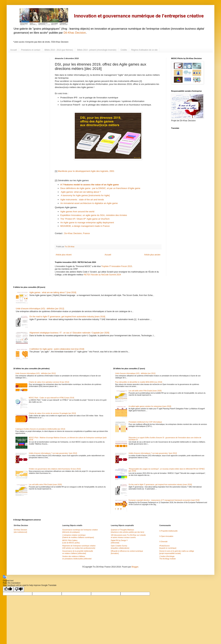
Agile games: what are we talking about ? (81, 192)
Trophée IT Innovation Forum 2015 (117, 266)
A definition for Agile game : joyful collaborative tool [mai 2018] (57, 349)
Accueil (14, 50)
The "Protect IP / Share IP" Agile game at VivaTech (85, 219)
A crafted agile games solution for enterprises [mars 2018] (150, 406)
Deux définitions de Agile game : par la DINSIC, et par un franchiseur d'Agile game (101, 188)
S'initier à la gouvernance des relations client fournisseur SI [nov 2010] (55, 469)
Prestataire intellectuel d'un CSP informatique (145, 422)
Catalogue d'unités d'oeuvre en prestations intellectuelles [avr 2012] (40, 429)
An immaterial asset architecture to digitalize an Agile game (89, 203)
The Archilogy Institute (167, 559)
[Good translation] (8, 589)
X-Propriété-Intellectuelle (168, 531)
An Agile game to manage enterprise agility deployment (87, 223)
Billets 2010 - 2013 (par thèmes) (59, 50)
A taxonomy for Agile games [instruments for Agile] (85, 195)
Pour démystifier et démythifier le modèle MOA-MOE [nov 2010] (139, 382)
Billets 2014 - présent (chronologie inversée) (97, 50)
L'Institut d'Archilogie (167, 556)
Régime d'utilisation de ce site (144, 50)
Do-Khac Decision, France (77, 233)
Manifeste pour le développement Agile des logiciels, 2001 (86, 171)
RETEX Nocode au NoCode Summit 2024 (102, 275)
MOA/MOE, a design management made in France (85, 226)
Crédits (124, 50)
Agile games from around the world (77, 212)
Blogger (135, 567)
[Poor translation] (19, 589)
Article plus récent (64, 255)
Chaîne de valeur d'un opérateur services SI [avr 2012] (49, 382)
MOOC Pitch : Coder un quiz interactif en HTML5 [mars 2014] (52, 398)
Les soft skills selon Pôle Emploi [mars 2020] (45, 485)
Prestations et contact (31, 50)
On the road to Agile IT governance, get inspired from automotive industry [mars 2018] (67, 317)
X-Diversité (163, 542)
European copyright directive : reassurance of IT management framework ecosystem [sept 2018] (164, 500)
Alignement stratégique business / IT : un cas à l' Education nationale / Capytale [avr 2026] (69, 333)
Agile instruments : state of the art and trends (83, 200)
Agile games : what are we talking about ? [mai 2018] (53, 292)
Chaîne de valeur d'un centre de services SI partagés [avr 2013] (52, 413)
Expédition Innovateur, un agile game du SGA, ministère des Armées (94, 215)
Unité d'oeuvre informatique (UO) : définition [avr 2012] (40, 309)
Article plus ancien (152, 255)
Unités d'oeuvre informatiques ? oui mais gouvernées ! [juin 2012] (53, 453)
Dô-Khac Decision (75, 33)
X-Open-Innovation (166, 536)
